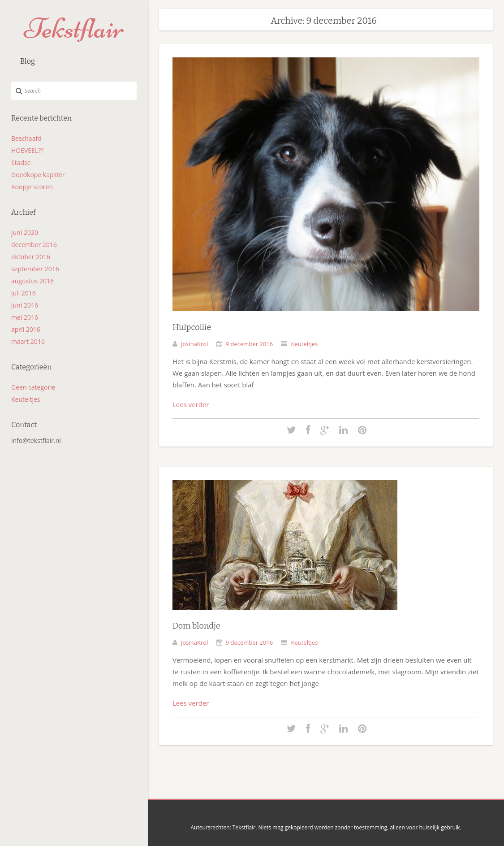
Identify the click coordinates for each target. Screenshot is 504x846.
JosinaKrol (194, 344)
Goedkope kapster (38, 175)
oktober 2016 (31, 257)
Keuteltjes (26, 399)
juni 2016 (25, 305)
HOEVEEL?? (27, 150)
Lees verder (191, 404)
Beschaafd (26, 138)
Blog (28, 61)
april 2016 (26, 329)
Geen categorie (33, 387)
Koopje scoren (32, 187)
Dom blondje (196, 626)
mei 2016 (25, 317)
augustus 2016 (32, 281)
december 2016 (34, 245)
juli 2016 (24, 293)
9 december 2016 (249, 344)
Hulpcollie (192, 327)
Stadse (21, 163)
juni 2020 (25, 232)
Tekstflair (74, 28)
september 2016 (35, 269)
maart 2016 (28, 341)
